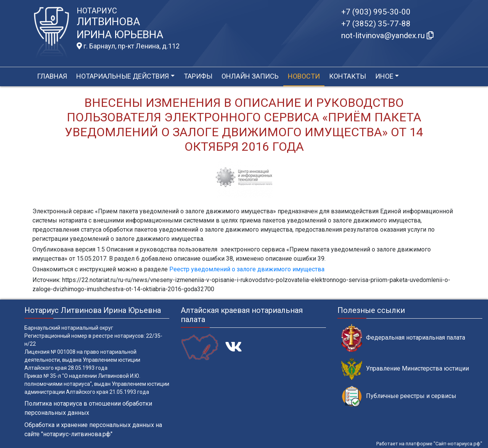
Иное (384, 76)
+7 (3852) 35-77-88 (376, 24)
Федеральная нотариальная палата (403, 338)
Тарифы (198, 76)
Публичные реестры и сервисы (399, 396)
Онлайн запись (250, 76)
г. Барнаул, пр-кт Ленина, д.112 (128, 46)
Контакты (348, 76)
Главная (52, 76)
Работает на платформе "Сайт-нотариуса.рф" (429, 444)
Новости (304, 76)
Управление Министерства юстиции (405, 369)
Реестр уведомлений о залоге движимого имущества (247, 269)
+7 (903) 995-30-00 (376, 12)
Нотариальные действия (123, 76)
